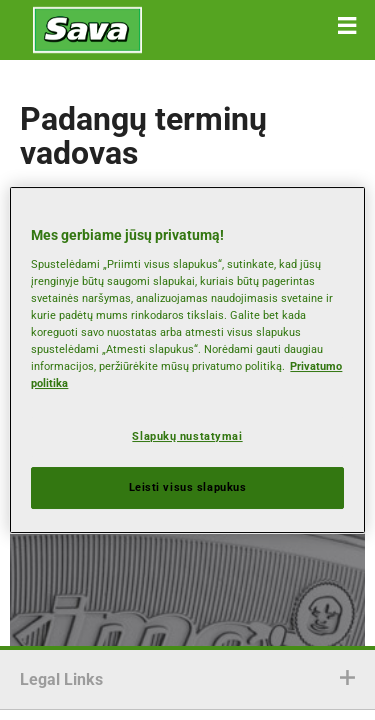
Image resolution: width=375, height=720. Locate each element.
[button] (347, 26)
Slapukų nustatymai (187, 436)
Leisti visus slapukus (188, 487)
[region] (187, 360)
